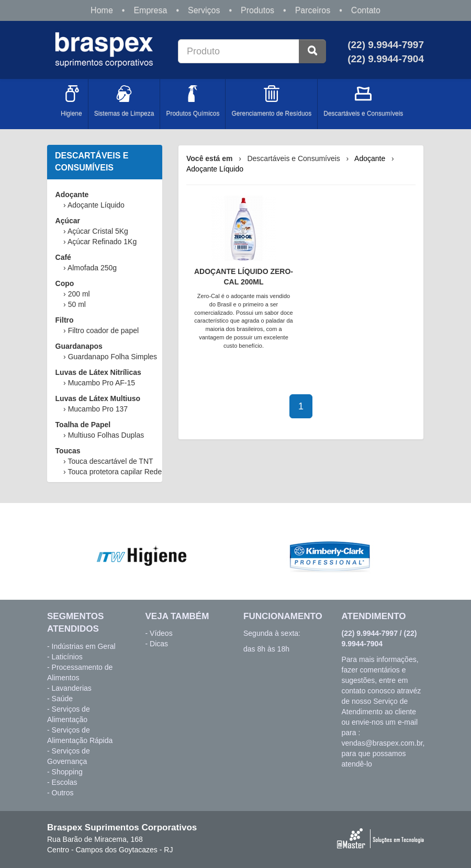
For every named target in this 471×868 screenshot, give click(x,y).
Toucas (68, 451)
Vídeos (161, 633)
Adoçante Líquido (96, 205)
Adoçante (72, 195)
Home (102, 10)
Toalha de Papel (83, 425)
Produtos (257, 10)
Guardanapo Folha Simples (113, 357)
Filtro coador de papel (103, 330)
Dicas (159, 644)
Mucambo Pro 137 (98, 409)
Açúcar (68, 221)
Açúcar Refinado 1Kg (102, 242)
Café (63, 257)
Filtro (65, 320)
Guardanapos (79, 346)
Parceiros (313, 10)
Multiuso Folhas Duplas (106, 435)
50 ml (77, 304)
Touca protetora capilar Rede (115, 472)
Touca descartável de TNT (110, 461)
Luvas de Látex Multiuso (98, 398)
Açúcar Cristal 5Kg (98, 231)
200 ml (79, 294)
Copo (65, 283)
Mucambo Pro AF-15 (102, 383)
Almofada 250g (92, 268)
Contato (366, 10)
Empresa (150, 10)
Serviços (204, 10)
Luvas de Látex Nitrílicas (98, 372)
